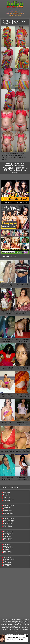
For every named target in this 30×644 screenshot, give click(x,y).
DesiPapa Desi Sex (8, 510)
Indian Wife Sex (7, 563)
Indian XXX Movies (8, 566)
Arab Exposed (7, 507)
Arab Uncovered (7, 527)
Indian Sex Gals (7, 536)
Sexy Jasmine (7, 496)
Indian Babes (7, 525)
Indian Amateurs (8, 523)
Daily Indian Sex (7, 561)
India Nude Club (7, 549)
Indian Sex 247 (7, 551)
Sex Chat (18, 11)
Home (11, 11)
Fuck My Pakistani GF (9, 514)
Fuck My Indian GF (8, 522)
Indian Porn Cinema (8, 532)
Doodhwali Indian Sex (9, 559)
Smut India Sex (7, 564)
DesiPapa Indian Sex (9, 505)
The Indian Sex (7, 558)
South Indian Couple (8, 499)
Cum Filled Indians (8, 548)
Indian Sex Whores (8, 533)
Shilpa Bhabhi (7, 501)
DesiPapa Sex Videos (9, 519)
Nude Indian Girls (8, 540)
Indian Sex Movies (15, 15)
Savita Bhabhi (7, 497)
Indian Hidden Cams (8, 520)
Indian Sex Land (7, 553)
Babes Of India (7, 546)
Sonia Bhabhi (7, 494)
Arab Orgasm (7, 545)
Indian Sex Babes (8, 538)
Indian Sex (6, 509)
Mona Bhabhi (7, 492)
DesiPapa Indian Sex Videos (15, 13)
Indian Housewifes (8, 512)
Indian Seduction (8, 535)
